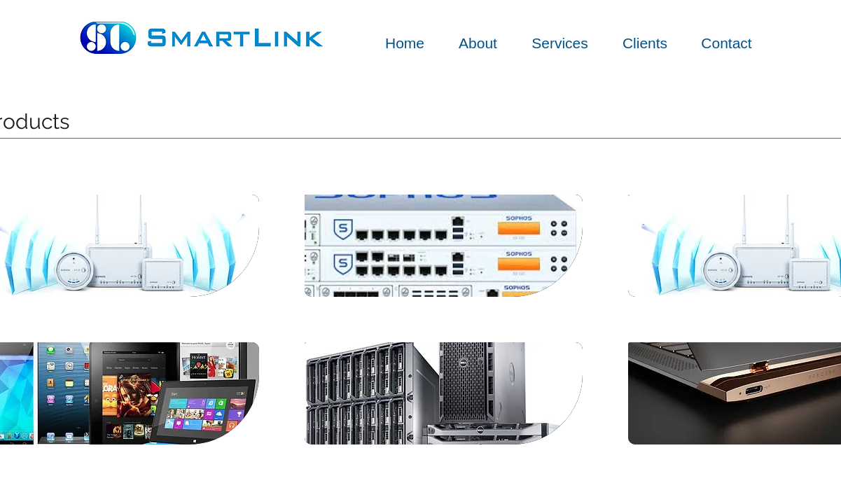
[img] (444, 246)
